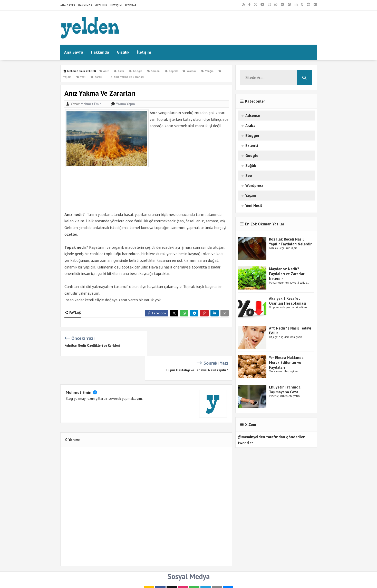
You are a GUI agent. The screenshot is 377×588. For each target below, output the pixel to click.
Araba (250, 126)
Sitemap (131, 5)
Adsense (253, 116)
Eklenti (252, 146)
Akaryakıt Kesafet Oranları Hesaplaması (288, 301)
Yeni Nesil (254, 206)
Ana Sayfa (68, 5)
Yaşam (251, 196)
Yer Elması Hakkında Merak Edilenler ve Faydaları (286, 362)
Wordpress (254, 186)
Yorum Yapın (125, 104)
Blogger (252, 136)
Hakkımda (85, 5)
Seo (249, 176)
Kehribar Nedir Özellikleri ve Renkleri (92, 346)
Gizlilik (101, 5)
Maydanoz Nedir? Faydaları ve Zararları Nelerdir (287, 274)
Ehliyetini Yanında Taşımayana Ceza (285, 390)
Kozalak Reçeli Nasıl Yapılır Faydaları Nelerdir (290, 242)
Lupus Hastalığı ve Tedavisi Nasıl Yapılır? (197, 346)
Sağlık (251, 166)
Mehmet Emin (79, 368)
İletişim (116, 5)
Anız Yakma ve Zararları (127, 77)
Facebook (157, 313)
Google (252, 156)
